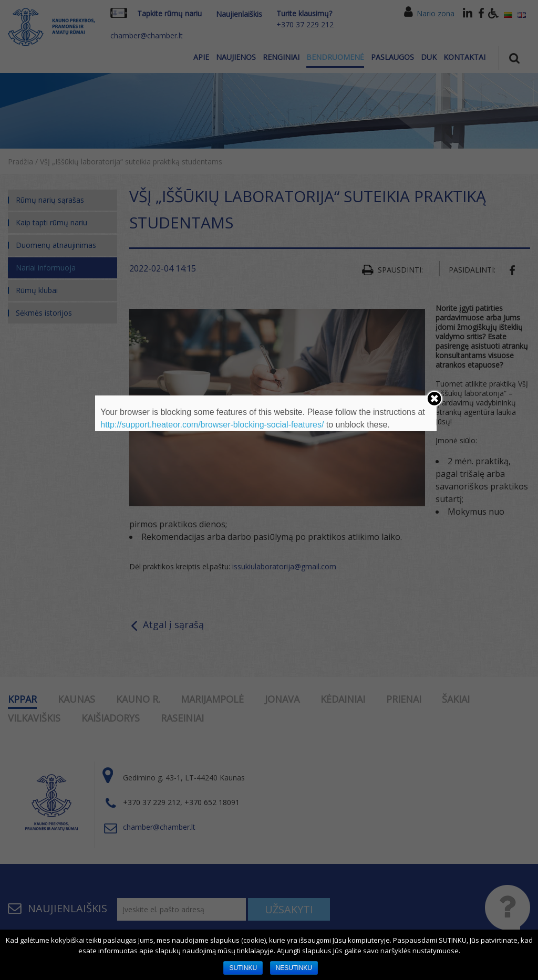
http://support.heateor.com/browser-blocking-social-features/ (212, 425)
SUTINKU (243, 968)
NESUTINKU (294, 968)
